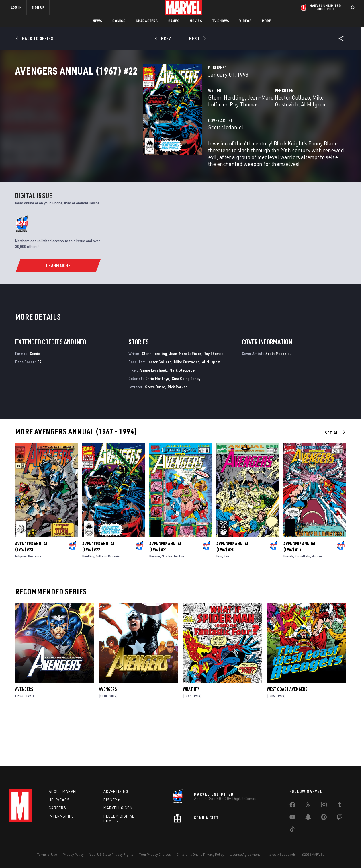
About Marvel (63, 791)
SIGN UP (38, 7)
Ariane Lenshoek (153, 417)
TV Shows (221, 21)
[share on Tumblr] (340, 806)
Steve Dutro (155, 433)
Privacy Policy (73, 854)
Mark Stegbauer (183, 417)
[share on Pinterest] (324, 818)
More (267, 21)
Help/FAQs (59, 800)
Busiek (288, 603)
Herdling (88, 603)
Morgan (317, 603)
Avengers (24, 736)
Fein (219, 603)
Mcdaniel (114, 603)
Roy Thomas (214, 400)
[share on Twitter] (308, 806)
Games (174, 21)
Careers (57, 808)
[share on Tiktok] (292, 830)
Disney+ (112, 800)
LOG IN (16, 7)
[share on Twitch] (340, 818)
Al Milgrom (319, 123)
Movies (196, 21)
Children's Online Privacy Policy (200, 854)
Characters (147, 21)
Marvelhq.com (118, 808)
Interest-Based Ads (281, 854)
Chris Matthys (157, 425)
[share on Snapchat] (308, 818)
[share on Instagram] (324, 806)
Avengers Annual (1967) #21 (166, 594)
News (98, 21)
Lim (182, 603)
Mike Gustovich (285, 123)
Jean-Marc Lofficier (181, 123)
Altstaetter (170, 603)
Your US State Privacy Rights (111, 854)
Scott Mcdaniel (136, 152)
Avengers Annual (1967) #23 (32, 594)
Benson (155, 603)
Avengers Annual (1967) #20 (233, 594)
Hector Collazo (247, 123)
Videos (245, 21)
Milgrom (21, 603)
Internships (61, 816)
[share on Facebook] (292, 806)
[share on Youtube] (292, 818)
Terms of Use (47, 854)
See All (335, 480)
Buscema (35, 603)
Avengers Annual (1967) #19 (300, 594)
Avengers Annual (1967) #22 (99, 594)
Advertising (116, 791)
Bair (226, 603)
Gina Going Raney (186, 425)
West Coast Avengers (287, 736)
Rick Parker (177, 433)
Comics (119, 21)
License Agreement (245, 854)
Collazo (101, 603)
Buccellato (302, 603)
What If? (191, 736)
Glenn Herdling (137, 123)
